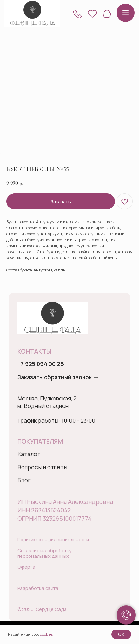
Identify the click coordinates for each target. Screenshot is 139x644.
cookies (46, 634)
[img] (33, 14)
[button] (77, 14)
